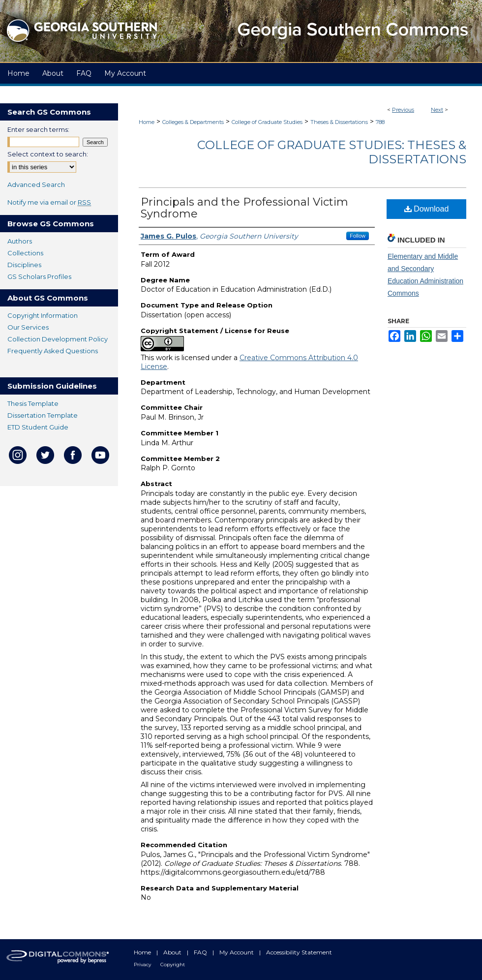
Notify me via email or (49, 202)
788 (380, 122)
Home (147, 122)
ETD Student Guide (38, 427)
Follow (358, 236)
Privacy (143, 965)
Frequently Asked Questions (53, 351)
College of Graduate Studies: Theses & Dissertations (332, 152)
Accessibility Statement (299, 952)
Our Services (28, 327)
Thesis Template (33, 403)
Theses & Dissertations (339, 122)
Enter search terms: (38, 129)
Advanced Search (36, 184)
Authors (20, 241)
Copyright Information (43, 315)
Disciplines (24, 265)
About (173, 952)
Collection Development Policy (58, 339)
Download (427, 209)
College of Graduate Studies (267, 122)
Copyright (173, 965)
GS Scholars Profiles (39, 276)
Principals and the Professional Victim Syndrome (244, 208)
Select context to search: (48, 154)
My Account (237, 952)
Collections (25, 253)
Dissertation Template (43, 415)
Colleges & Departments (193, 122)
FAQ (201, 952)
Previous (403, 110)
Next (437, 110)
